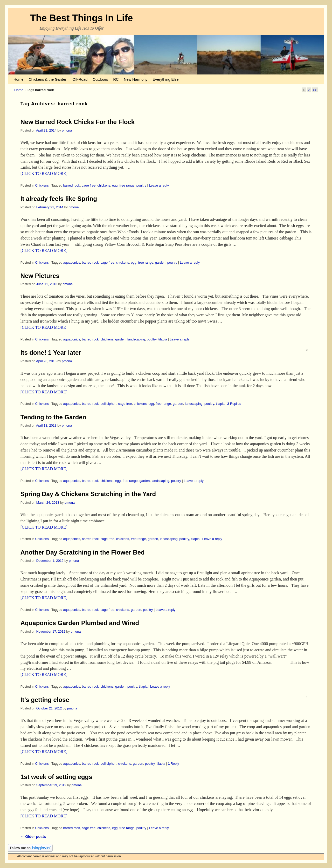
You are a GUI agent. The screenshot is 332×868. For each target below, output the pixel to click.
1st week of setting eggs (56, 777)
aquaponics (72, 262)
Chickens (42, 185)
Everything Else (165, 79)
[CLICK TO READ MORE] (44, 173)
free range (127, 185)
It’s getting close (45, 700)
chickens (104, 185)
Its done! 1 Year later (51, 353)
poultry (141, 185)
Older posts (33, 837)
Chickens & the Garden (48, 79)
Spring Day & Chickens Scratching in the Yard (88, 494)
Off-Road (80, 79)
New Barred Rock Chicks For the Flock (78, 122)
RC (116, 79)
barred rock (72, 185)
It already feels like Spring (59, 199)
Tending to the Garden (53, 417)
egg (115, 185)
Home (18, 79)
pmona (67, 130)
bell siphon (108, 404)
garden (160, 262)
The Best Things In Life (81, 18)
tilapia (163, 339)
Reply (173, 764)
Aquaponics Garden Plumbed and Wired (80, 623)
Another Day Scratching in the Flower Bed (83, 552)
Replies (234, 404)
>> (315, 90)
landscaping (136, 339)
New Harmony (136, 79)
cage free (89, 185)
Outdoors (100, 79)
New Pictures (40, 276)
